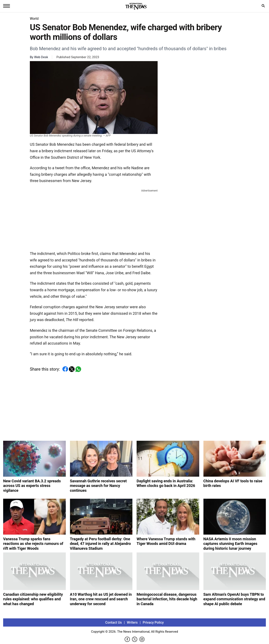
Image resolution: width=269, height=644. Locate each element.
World (34, 19)
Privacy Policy (153, 622)
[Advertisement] (94, 219)
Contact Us (114, 622)
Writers (132, 622)
